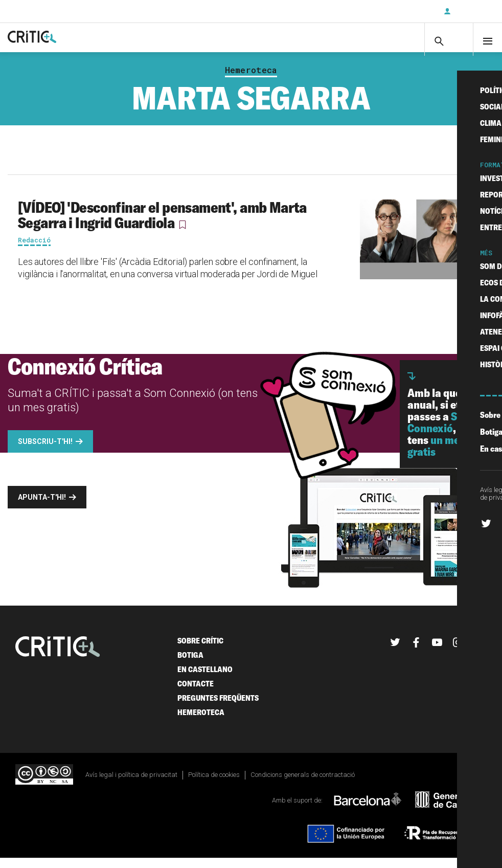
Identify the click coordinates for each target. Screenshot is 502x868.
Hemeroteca (251, 80)
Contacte (196, 693)
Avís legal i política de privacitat (131, 784)
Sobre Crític (200, 650)
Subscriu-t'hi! (45, 451)
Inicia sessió (471, 11)
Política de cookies (214, 784)
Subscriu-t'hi (402, 11)
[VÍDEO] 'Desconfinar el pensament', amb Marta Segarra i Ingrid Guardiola (162, 225)
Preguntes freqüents (218, 708)
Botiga (190, 665)
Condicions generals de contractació (303, 784)
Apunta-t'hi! (42, 507)
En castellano (205, 679)
